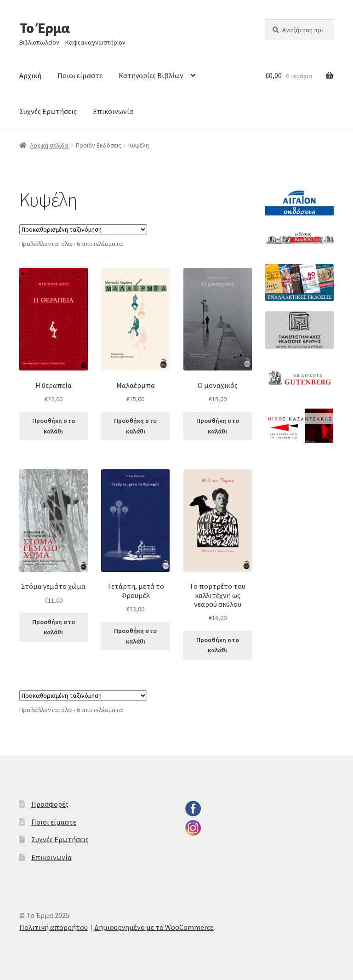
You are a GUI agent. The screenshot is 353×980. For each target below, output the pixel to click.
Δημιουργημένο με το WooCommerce (154, 927)
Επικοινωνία (113, 111)
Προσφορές (50, 804)
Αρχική (30, 75)
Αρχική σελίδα (49, 145)
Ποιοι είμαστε (80, 75)
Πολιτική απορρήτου (54, 927)
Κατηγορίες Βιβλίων (151, 75)
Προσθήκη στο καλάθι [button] (54, 426)
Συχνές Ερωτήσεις (48, 111)
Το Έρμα (44, 28)
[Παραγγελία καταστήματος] (83, 229)
